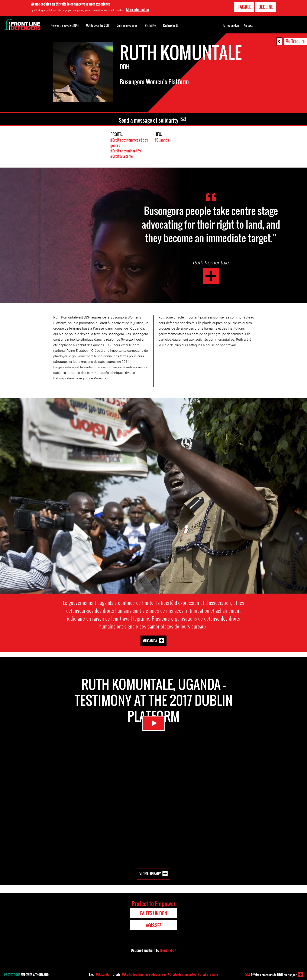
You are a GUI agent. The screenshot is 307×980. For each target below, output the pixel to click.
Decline (266, 7)
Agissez (248, 25)
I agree (244, 7)
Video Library (150, 873)
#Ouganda (162, 140)
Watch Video (153, 725)
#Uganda (150, 640)
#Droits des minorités (126, 151)
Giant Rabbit (168, 950)
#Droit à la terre (122, 156)
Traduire (298, 41)
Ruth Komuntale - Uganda (211, 275)
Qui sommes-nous (127, 25)
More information (138, 10)
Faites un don (231, 25)
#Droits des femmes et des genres (144, 974)
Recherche (170, 25)
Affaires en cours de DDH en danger (270, 975)
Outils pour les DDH (98, 25)
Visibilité (150, 25)
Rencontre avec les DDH (65, 25)
